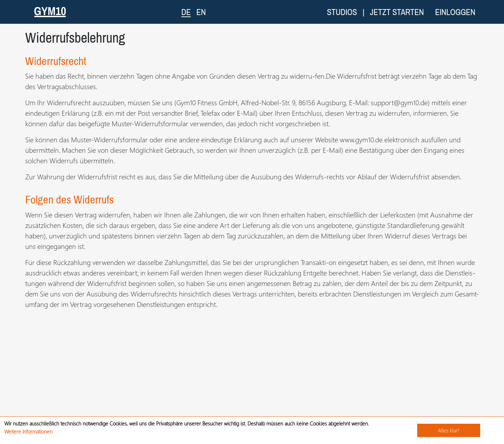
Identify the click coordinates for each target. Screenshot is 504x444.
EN (201, 12)
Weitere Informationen (28, 431)
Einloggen (455, 12)
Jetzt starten (397, 12)
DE (186, 12)
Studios (342, 12)
